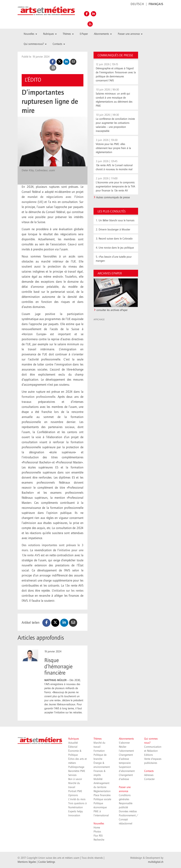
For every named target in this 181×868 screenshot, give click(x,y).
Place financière (102, 795)
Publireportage (76, 767)
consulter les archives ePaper (112, 310)
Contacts (149, 771)
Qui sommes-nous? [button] (35, 44)
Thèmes (98, 739)
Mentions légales (27, 862)
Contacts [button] (59, 44)
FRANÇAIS (156, 4)
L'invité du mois (77, 799)
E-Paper (84, 34)
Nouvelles (99, 824)
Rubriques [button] (50, 34)
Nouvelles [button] (30, 34)
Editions (149, 755)
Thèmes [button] (68, 34)
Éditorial (73, 747)
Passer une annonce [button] (130, 34)
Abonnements (126, 739)
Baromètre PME (77, 771)
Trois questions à (77, 803)
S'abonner (124, 743)
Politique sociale (102, 799)
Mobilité (98, 779)
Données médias (128, 811)
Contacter (149, 779)
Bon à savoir (75, 779)
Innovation (74, 816)
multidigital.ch (156, 862)
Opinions (73, 795)
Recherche (99, 840)
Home (97, 828)
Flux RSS (98, 836)
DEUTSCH (137, 4)
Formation (99, 751)
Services (72, 775)
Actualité (73, 743)
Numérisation (76, 807)
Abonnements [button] (103, 34)
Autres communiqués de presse (113, 197)
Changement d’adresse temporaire (126, 759)
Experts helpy (76, 811)
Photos (97, 832)
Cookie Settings (47, 862)
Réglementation (102, 791)
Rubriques (74, 739)
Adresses (149, 775)
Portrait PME (75, 791)
